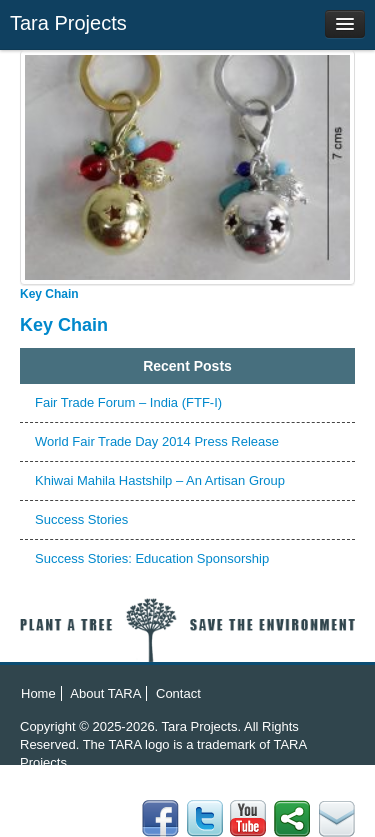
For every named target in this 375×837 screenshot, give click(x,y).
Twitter (292, 818)
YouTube (248, 818)
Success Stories (81, 519)
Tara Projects (68, 23)
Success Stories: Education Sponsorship (152, 558)
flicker (204, 818)
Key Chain (49, 294)
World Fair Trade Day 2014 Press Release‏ (157, 441)
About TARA (105, 693)
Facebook (336, 818)
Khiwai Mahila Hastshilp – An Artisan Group (160, 480)
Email (160, 818)
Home (38, 693)
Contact (178, 693)
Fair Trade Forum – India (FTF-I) (128, 402)
